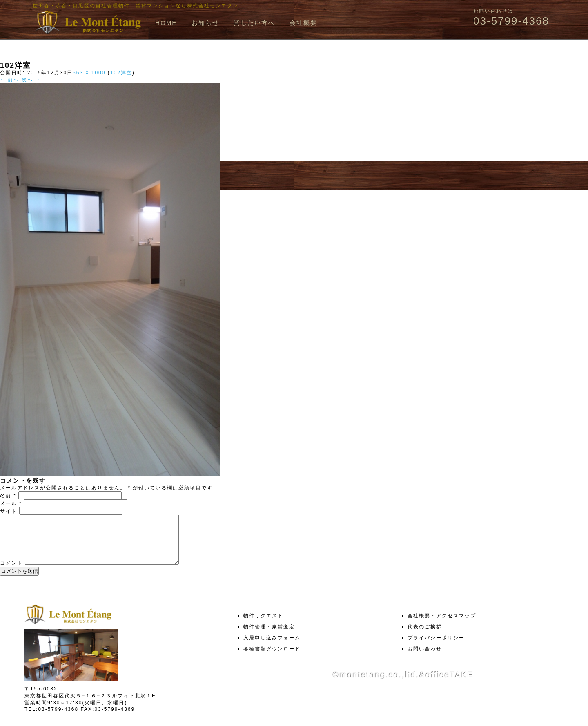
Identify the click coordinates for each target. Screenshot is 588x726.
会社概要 (303, 23)
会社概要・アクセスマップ (442, 625)
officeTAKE (450, 685)
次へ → (31, 80)
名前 (8, 496)
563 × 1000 (89, 73)
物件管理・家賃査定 (269, 637)
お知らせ (205, 23)
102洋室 (121, 73)
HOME (166, 23)
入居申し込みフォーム (272, 648)
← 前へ (10, 80)
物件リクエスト (263, 625)
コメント (11, 573)
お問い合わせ (425, 659)
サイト (9, 511)
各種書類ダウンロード (272, 659)
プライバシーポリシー (436, 648)
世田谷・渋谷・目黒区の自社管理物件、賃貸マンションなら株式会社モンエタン (136, 6)
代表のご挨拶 (425, 637)
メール (11, 503)
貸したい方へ (254, 23)
